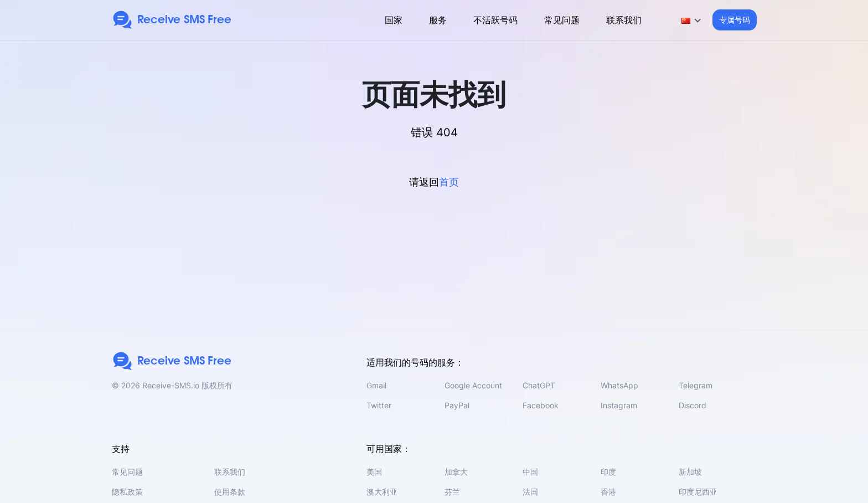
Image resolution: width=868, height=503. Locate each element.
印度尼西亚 (698, 492)
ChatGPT (539, 385)
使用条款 (230, 492)
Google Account (473, 385)
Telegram (696, 385)
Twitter (379, 405)
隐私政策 (127, 492)
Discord (693, 405)
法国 (530, 492)
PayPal (457, 405)
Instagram (619, 405)
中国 (530, 472)
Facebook (541, 405)
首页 (449, 182)
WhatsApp (619, 385)
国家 (394, 20)
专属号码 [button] (735, 20)
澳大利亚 (382, 492)
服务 (438, 20)
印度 (608, 472)
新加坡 (690, 472)
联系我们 (624, 20)
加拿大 (456, 472)
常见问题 (562, 20)
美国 (374, 472)
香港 (608, 492)
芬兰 (452, 492)
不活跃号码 (495, 20)
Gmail (376, 385)
